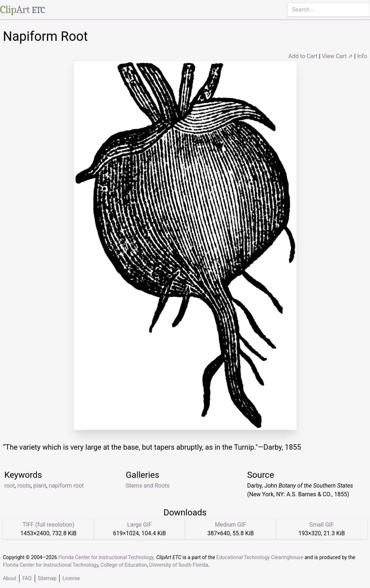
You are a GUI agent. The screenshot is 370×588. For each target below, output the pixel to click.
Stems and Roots (148, 486)
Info (362, 56)
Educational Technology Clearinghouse (260, 557)
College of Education (124, 565)
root (10, 486)
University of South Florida (179, 565)
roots (24, 486)
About (10, 578)
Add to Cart (303, 56)
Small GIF (322, 525)
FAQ (27, 578)
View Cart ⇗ (337, 56)
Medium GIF (231, 525)
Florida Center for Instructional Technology (106, 557)
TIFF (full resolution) (48, 525)
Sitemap (47, 578)
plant (40, 486)
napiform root (66, 486)
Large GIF (139, 525)
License (71, 578)
